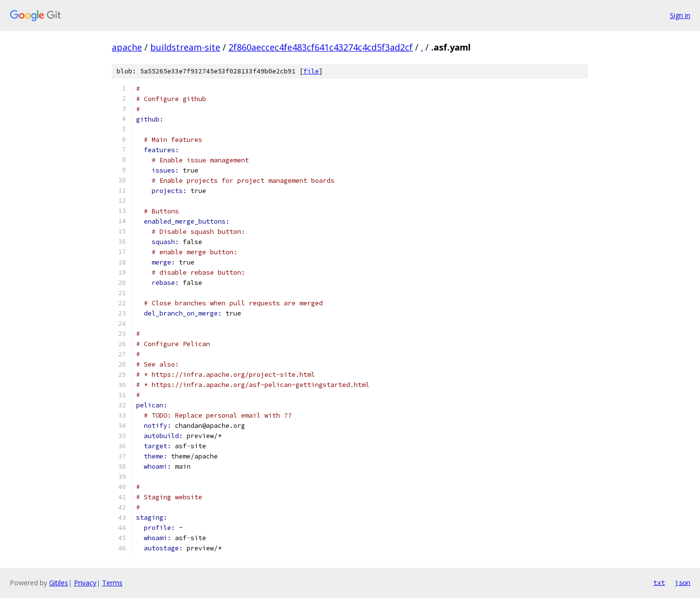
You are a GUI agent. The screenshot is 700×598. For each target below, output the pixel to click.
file (311, 71)
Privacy (85, 583)
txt (659, 582)
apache (127, 47)
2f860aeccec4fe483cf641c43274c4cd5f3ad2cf (321, 47)
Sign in (680, 15)
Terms (112, 583)
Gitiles (59, 583)
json (682, 582)
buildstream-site (185, 47)
